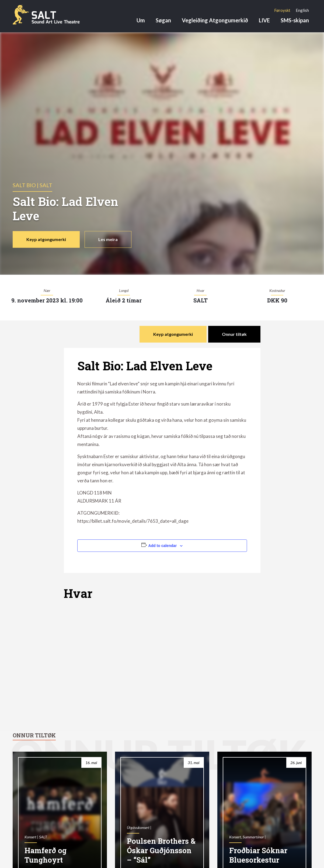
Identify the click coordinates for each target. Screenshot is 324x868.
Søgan (163, 20)
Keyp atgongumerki (46, 239)
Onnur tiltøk (234, 334)
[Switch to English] (302, 10)
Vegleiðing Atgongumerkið (215, 20)
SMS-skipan (295, 20)
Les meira (108, 239)
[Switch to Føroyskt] (282, 10)
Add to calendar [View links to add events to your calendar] (162, 546)
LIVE (264, 20)
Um (141, 20)
